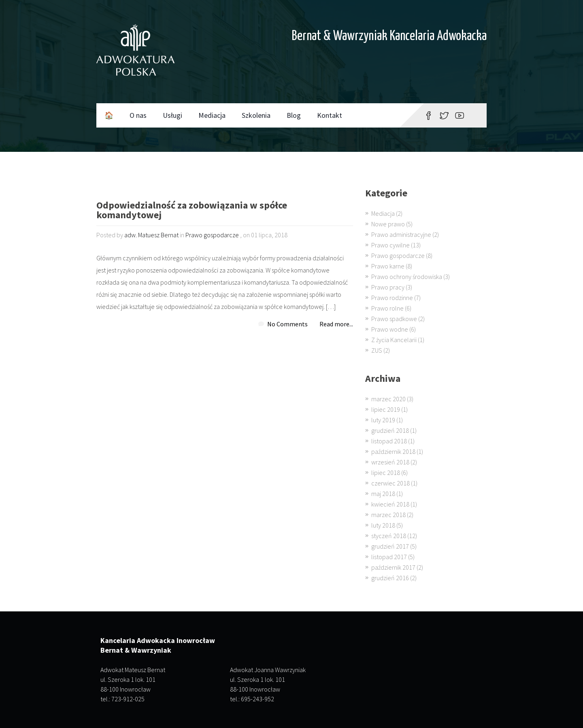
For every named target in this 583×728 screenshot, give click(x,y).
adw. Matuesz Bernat (151, 235)
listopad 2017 (389, 557)
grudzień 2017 (390, 546)
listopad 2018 (389, 441)
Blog (294, 115)
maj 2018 (383, 494)
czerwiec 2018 (390, 483)
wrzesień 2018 (390, 462)
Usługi (172, 115)
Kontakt (330, 115)
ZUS (377, 350)
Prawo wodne (390, 329)
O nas (138, 115)
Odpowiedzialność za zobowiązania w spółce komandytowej (192, 211)
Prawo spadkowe (394, 319)
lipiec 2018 (386, 473)
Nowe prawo (388, 224)
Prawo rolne (387, 308)
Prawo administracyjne (401, 234)
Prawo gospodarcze (212, 235)
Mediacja (212, 115)
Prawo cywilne (390, 245)
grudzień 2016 (390, 578)
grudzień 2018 (390, 430)
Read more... (336, 324)
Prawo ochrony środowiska (407, 277)
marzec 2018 (388, 515)
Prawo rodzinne (392, 298)
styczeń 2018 (389, 536)
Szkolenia (256, 115)
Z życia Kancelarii (394, 340)
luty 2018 (383, 525)
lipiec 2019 (386, 409)
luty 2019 (383, 420)
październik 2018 (393, 451)
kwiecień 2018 (390, 504)
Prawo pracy (388, 287)
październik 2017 (393, 567)
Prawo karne (388, 266)
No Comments (287, 324)
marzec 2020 (388, 399)
